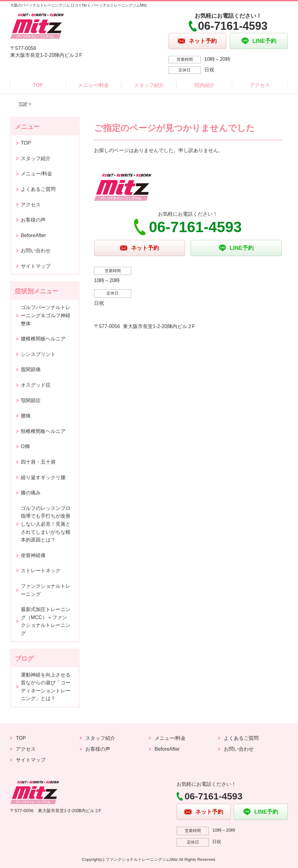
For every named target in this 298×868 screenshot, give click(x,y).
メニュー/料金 (93, 85)
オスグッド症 (36, 385)
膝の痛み (31, 493)
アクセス (260, 85)
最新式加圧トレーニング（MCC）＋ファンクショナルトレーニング (46, 621)
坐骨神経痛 (33, 555)
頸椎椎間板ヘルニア (43, 431)
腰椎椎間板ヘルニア (43, 339)
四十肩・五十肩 (38, 462)
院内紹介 (205, 85)
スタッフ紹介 (149, 85)
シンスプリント (38, 354)
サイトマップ (36, 266)
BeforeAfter (33, 235)
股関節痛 (31, 369)
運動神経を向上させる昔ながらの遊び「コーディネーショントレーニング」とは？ (46, 687)
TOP (38, 85)
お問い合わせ (36, 251)
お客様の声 (33, 220)
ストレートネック (41, 571)
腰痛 (26, 416)
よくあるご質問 (38, 189)
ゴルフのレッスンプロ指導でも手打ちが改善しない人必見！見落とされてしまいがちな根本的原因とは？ (46, 524)
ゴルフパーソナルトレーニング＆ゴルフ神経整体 (46, 315)
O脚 (25, 446)
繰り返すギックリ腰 (43, 477)
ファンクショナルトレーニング (46, 590)
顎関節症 (31, 400)
